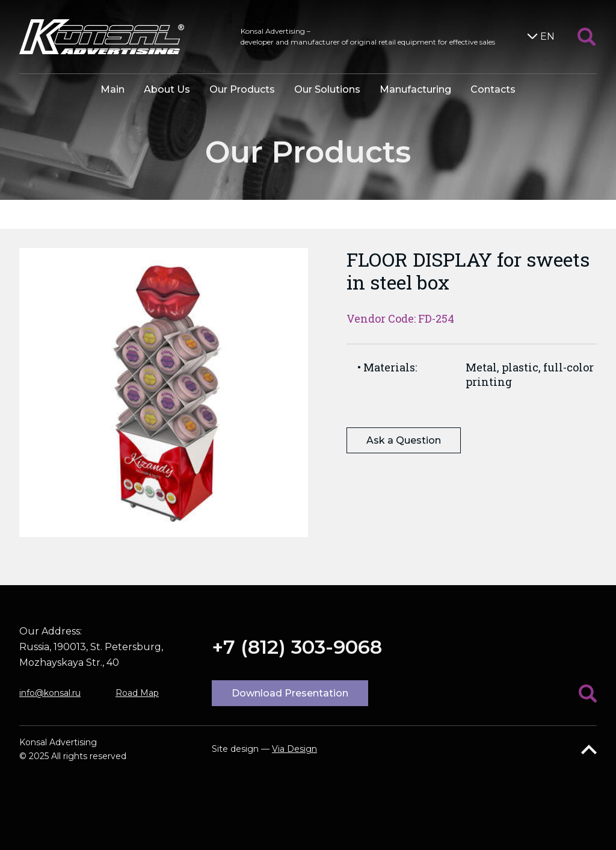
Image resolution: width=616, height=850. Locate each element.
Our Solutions (327, 89)
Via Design (294, 749)
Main (112, 89)
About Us (167, 89)
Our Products (242, 89)
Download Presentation (290, 693)
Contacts (493, 89)
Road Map (137, 693)
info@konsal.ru (50, 693)
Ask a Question (404, 440)
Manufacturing (415, 89)
